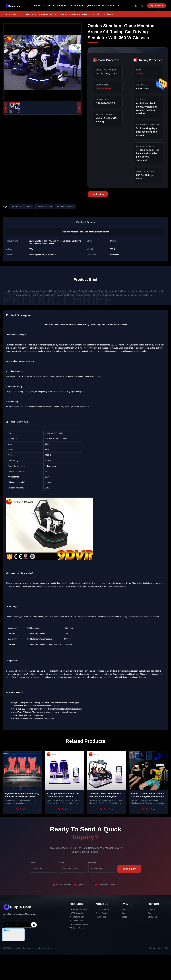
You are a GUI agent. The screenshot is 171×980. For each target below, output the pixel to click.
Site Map (152, 948)
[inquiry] (34, 925)
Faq (149, 913)
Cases (124, 917)
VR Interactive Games (79, 924)
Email (62, 862)
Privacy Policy (163, 948)
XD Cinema (26, 14)
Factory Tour (77, 6)
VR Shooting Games (78, 917)
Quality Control (96, 6)
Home (5, 14)
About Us (62, 6)
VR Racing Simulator (78, 909)
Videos (51, 6)
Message (93, 862)
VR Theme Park (76, 921)
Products (39, 6)
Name (32, 862)
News (124, 909)
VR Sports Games (77, 928)
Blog (123, 913)
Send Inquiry (129, 869)
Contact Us (113, 6)
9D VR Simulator (76, 913)
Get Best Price (22, 809)
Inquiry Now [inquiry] (156, 6)
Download (152, 909)
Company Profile (102, 909)
